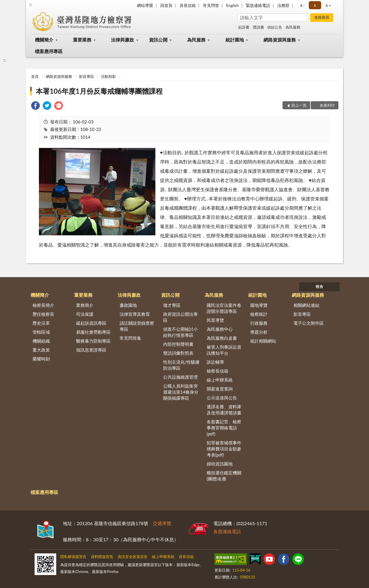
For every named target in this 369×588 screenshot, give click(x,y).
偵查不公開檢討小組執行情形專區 (180, 332)
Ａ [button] (315, 5)
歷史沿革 (41, 323)
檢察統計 (259, 314)
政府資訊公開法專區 (180, 317)
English (233, 5)
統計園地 (235, 40)
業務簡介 (85, 305)
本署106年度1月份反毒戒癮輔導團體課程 (99, 91)
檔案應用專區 (49, 51)
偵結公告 (275, 27)
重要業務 (82, 40)
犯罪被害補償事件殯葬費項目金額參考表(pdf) (224, 449)
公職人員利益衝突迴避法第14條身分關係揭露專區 (181, 392)
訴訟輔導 (215, 362)
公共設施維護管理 (180, 377)
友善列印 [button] (327, 105)
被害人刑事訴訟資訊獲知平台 (224, 350)
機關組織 (41, 341)
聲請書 (258, 27)
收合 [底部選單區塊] (319, 286)
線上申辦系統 (220, 380)
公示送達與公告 (222, 398)
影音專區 (86, 76)
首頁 (35, 76)
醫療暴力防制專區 (93, 341)
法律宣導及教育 (135, 314)
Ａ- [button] (302, 5)
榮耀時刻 (41, 359)
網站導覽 (145, 5)
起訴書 (244, 27)
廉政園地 (128, 305)
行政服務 (259, 323)
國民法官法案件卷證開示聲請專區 (224, 308)
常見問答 (211, 5)
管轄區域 (41, 332)
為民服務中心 (220, 329)
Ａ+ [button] (328, 5)
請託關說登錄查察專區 (137, 326)
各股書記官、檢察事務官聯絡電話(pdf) (224, 428)
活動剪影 (108, 76)
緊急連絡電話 (258, 5)
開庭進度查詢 (220, 389)
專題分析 (259, 332)
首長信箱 (188, 5)
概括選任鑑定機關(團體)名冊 (224, 476)
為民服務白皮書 (222, 338)
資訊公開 (158, 40)
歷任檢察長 (43, 314)
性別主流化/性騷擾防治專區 (181, 365)
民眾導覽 (215, 320)
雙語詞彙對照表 (178, 353)
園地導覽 (259, 305)
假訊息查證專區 (91, 350)
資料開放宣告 (102, 557)
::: (31, 4)
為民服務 (293, 27)
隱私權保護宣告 (73, 557)
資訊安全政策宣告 (133, 557)
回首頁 (166, 5)
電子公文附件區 (309, 323)
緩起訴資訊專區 (91, 323)
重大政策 (41, 350)
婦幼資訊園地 (220, 464)
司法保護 (85, 314)
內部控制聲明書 (178, 344)
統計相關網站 (263, 341)
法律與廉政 (123, 40)
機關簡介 (44, 40)
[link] (35, 106)
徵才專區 (172, 305)
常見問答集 (130, 338)
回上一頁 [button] (299, 105)
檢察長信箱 (218, 371)
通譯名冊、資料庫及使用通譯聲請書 (224, 410)
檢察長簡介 (43, 305)
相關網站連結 (306, 305)
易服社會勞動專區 (93, 332)
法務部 (283, 5)
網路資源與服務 (280, 40)
